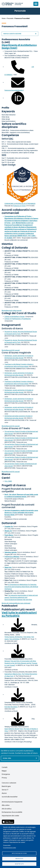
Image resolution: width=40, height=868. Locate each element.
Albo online (6, 805)
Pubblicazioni (10, 606)
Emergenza (6, 774)
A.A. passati (11, 350)
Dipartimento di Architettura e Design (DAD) (19, 47)
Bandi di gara (6, 786)
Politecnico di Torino (19, 206)
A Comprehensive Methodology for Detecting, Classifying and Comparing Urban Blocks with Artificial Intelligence (21, 587)
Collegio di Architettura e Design (15, 317)
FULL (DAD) (8, 481)
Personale (10, 18)
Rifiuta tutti (19, 859)
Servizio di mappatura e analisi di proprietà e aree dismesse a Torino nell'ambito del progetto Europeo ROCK (21, 513)
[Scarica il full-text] (18, 625)
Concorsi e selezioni (9, 783)
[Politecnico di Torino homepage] (12, 4)
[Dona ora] (20, 758)
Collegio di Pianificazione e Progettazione (18, 319)
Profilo (5, 108)
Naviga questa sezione (20, 34)
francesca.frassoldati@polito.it (14, 90)
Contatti (5, 767)
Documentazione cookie (10, 848)
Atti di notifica (7, 809)
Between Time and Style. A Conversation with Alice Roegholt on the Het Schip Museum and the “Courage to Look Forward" (21, 663)
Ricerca (6, 474)
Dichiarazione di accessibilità (12, 812)
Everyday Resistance (11, 707)
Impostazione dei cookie (19, 853)
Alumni (4, 793)
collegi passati (12, 311)
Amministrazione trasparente (12, 802)
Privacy (4, 778)
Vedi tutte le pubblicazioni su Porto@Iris (19, 614)
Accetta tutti (19, 864)
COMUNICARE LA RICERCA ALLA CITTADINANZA (20, 204)
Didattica (7, 244)
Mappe (4, 771)
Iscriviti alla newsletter (10, 797)
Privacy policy (7, 845)
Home (4, 18)
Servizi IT (5, 790)
